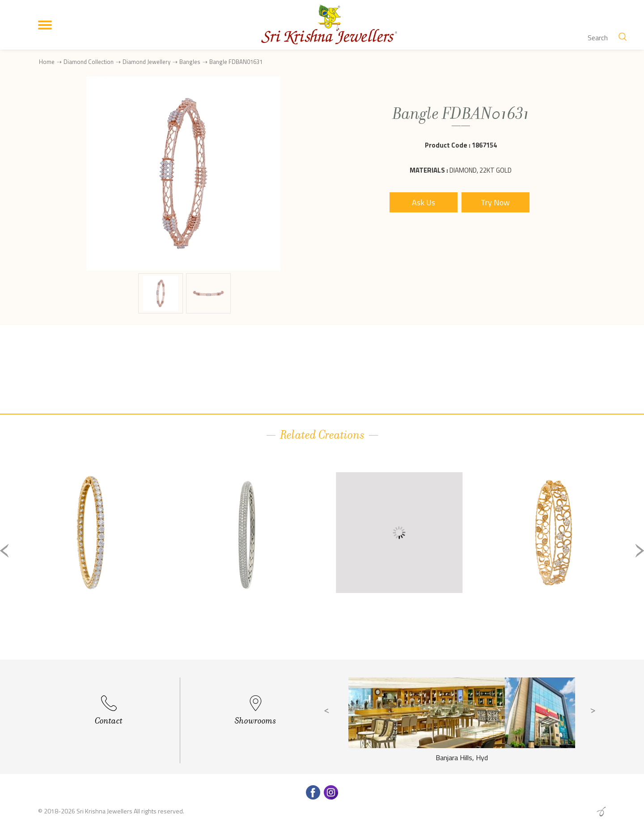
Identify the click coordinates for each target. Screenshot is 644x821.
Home (47, 62)
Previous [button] (4, 551)
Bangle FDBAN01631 (236, 62)
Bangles (190, 62)
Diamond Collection (89, 62)
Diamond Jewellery (146, 62)
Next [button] (640, 551)
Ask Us (424, 202)
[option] (91, 558)
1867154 (484, 145)
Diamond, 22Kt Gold (481, 170)
